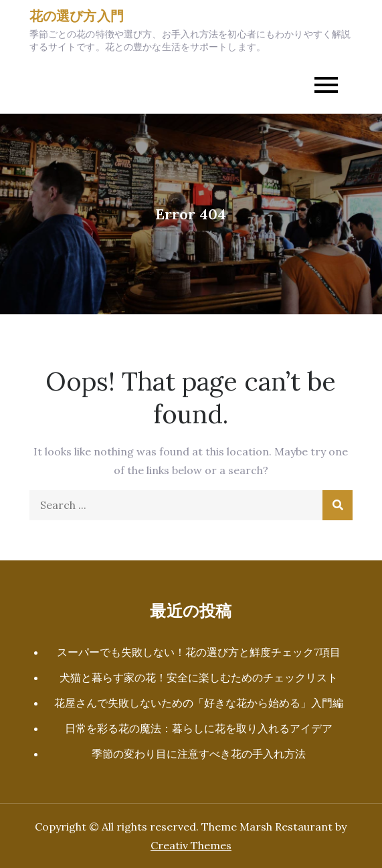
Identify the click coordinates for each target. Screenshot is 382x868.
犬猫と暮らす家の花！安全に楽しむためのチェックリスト (199, 677)
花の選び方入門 (77, 16)
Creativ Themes (191, 845)
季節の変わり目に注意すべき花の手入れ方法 (199, 754)
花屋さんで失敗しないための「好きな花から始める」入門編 (199, 703)
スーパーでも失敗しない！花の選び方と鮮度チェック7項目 (199, 652)
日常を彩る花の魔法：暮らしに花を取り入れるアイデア (199, 728)
